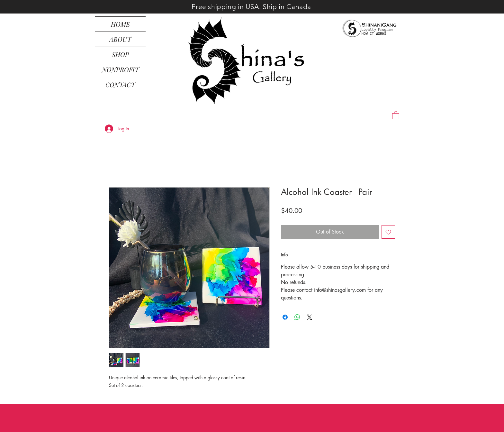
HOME (120, 24)
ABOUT (120, 39)
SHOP (120, 54)
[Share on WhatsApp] (297, 317)
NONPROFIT (120, 69)
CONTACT (120, 84)
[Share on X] (310, 317)
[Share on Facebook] (285, 317)
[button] (396, 115)
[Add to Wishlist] (388, 232)
